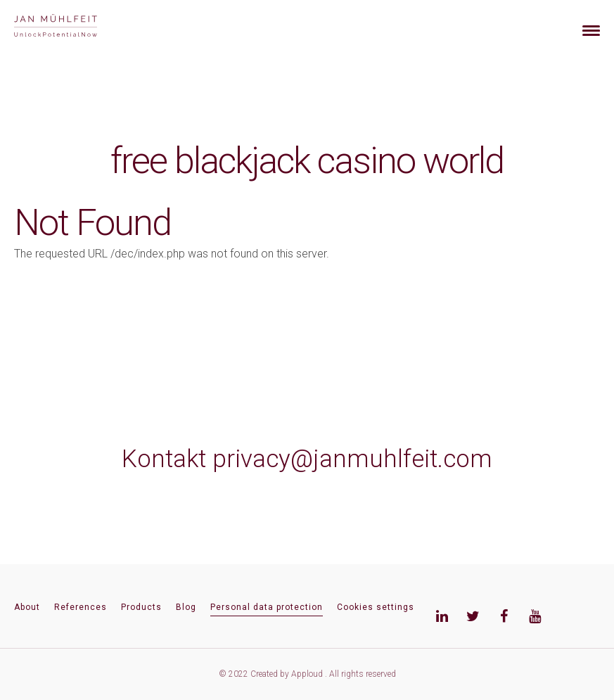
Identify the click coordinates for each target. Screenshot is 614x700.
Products (141, 607)
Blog (186, 607)
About (27, 607)
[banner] (72, 27)
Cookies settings (376, 607)
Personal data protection (267, 607)
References (81, 607)
